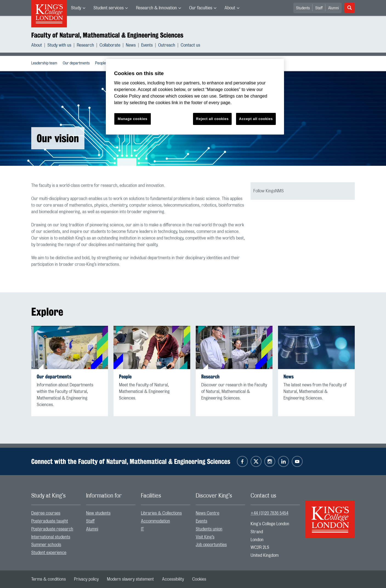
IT (142, 529)
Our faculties (201, 8)
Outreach (167, 45)
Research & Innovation (156, 8)
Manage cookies (133, 119)
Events (147, 45)
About (230, 8)
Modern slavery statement (130, 579)
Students (303, 8)
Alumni (334, 8)
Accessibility (173, 579)
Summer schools (46, 545)
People (100, 63)
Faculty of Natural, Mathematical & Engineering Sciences (107, 35)
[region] (195, 97)
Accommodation (155, 521)
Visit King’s (205, 537)
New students (98, 513)
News (131, 45)
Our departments (76, 63)
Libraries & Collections (161, 513)
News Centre (208, 513)
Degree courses (46, 513)
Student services (109, 8)
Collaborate (110, 45)
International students (51, 537)
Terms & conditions (49, 579)
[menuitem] (78, 8)
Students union (209, 529)
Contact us (190, 45)
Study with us (59, 45)
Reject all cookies (212, 119)
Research (85, 45)
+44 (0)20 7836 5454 (269, 513)
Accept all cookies (256, 119)
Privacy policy (86, 579)
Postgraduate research (52, 529)
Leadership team (44, 63)
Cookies (199, 579)
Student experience (49, 553)
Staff (319, 8)
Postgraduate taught (50, 521)
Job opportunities (211, 545)
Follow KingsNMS (269, 191)
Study (76, 8)
